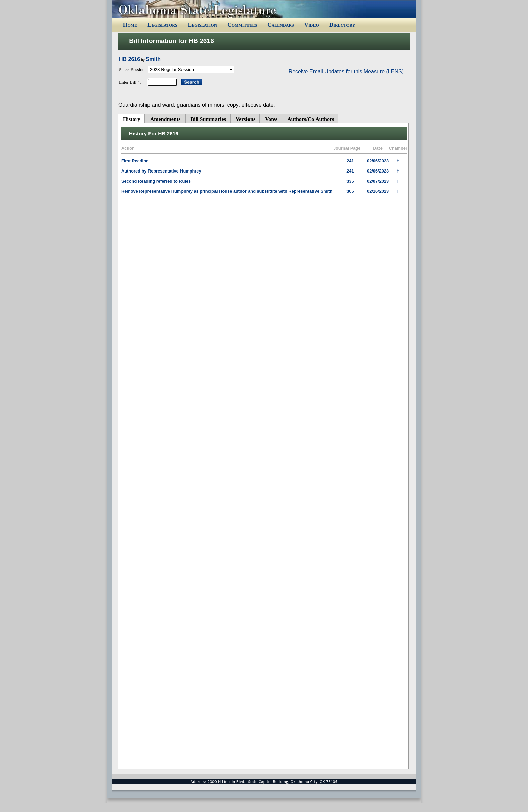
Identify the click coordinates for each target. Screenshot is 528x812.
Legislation (202, 25)
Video (311, 25)
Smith (153, 59)
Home (130, 25)
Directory (342, 25)
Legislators (162, 25)
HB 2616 (129, 59)
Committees (242, 25)
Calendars (281, 25)
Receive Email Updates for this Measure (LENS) (346, 72)
